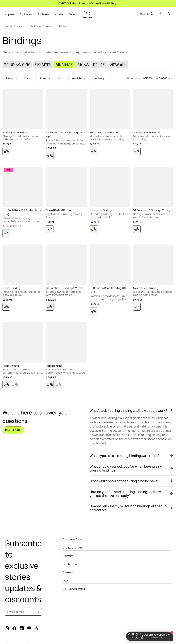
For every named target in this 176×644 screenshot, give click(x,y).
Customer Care (72, 539)
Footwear (43, 14)
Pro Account (70, 564)
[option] (6, 151)
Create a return (72, 548)
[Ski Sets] (43, 65)
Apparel (10, 14)
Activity (59, 14)
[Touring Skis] (17, 65)
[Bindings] (64, 65)
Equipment (26, 14)
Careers (68, 572)
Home (6, 26)
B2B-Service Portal (74, 589)
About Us (74, 14)
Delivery (68, 556)
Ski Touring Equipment (42, 26)
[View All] (118, 65)
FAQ (65, 581)
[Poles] (99, 65)
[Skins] (83, 65)
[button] (11, 78)
